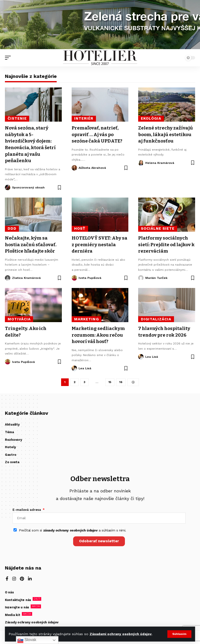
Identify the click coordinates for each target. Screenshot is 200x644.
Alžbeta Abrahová (93, 167)
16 (121, 381)
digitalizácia (156, 318)
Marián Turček (157, 276)
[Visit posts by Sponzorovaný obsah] (8, 186)
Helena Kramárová (160, 169)
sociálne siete (158, 228)
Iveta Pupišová (90, 276)
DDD (12, 228)
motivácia (19, 318)
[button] (179, 634)
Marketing (86, 318)
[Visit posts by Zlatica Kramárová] (8, 276)
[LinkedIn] (30, 580)
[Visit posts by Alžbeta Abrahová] (74, 167)
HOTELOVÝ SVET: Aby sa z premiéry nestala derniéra (98, 243)
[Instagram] (14, 580)
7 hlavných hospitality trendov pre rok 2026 (165, 330)
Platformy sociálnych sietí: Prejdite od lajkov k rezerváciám (166, 243)
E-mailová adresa (27, 508)
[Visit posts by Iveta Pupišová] (74, 276)
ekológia (151, 118)
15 (110, 381)
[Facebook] (7, 580)
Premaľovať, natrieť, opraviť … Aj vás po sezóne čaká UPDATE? (98, 134)
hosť (80, 228)
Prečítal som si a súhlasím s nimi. (73, 530)
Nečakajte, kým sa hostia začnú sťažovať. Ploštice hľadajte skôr (32, 243)
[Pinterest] (22, 580)
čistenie (17, 118)
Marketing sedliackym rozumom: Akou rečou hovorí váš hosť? (99, 333)
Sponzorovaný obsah (29, 186)
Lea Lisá (85, 366)
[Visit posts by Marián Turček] (141, 276)
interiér (84, 118)
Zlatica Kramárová (27, 276)
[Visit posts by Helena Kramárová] (141, 169)
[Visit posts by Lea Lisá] (74, 367)
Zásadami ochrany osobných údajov (121, 634)
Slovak (27, 640)
